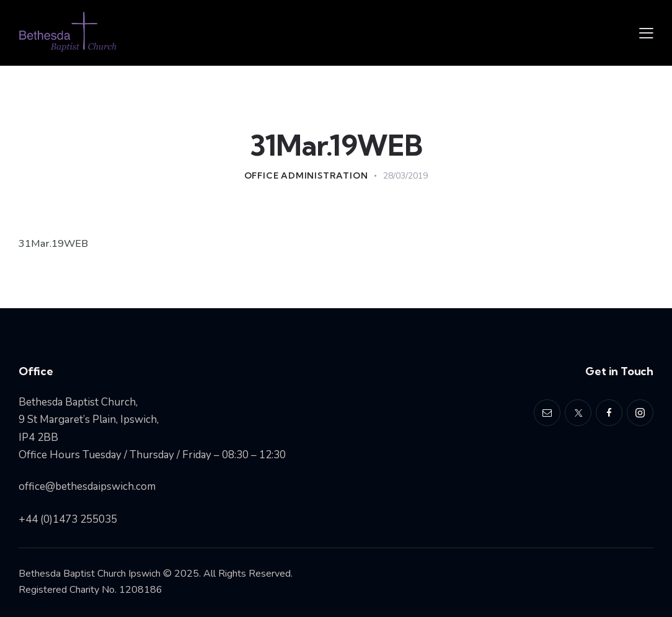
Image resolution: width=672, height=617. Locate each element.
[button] (646, 33)
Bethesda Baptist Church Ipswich (90, 574)
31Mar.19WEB (54, 243)
